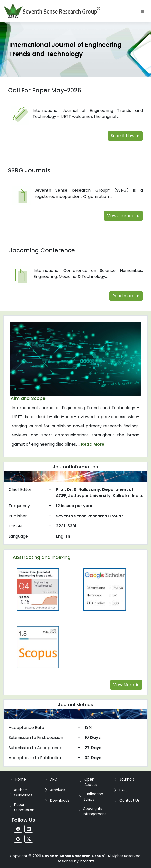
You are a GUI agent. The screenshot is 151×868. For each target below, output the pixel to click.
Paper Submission (24, 807)
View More (126, 685)
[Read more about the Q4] (38, 589)
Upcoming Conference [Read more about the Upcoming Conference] (42, 250)
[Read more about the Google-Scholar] (104, 589)
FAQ (123, 790)
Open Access (91, 782)
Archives (58, 790)
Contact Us (130, 800)
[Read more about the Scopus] (38, 647)
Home (21, 779)
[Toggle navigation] (143, 11)
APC (54, 779)
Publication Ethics (93, 797)
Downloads (60, 800)
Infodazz (87, 861)
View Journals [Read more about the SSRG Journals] (123, 216)
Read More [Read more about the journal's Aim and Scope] (93, 444)
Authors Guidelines (23, 793)
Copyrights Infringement (95, 811)
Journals (127, 779)
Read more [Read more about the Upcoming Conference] (126, 296)
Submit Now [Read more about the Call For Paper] (125, 136)
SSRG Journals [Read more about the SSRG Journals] (29, 170)
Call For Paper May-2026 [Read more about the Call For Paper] (45, 90)
